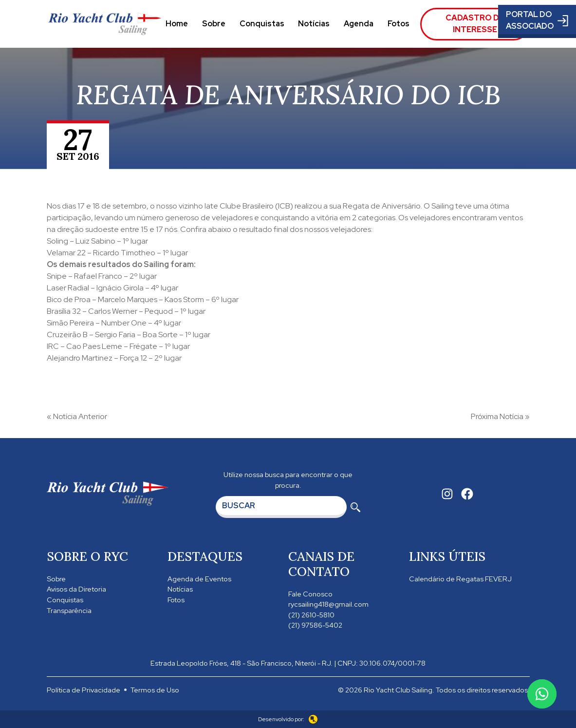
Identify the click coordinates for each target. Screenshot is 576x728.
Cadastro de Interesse (475, 24)
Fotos (399, 24)
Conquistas (262, 24)
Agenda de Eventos (199, 579)
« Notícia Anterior (77, 416)
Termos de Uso (155, 690)
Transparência (69, 610)
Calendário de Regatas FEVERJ (460, 579)
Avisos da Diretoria (76, 589)
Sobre (214, 24)
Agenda (359, 24)
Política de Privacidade (84, 690)
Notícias (314, 24)
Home (177, 24)
